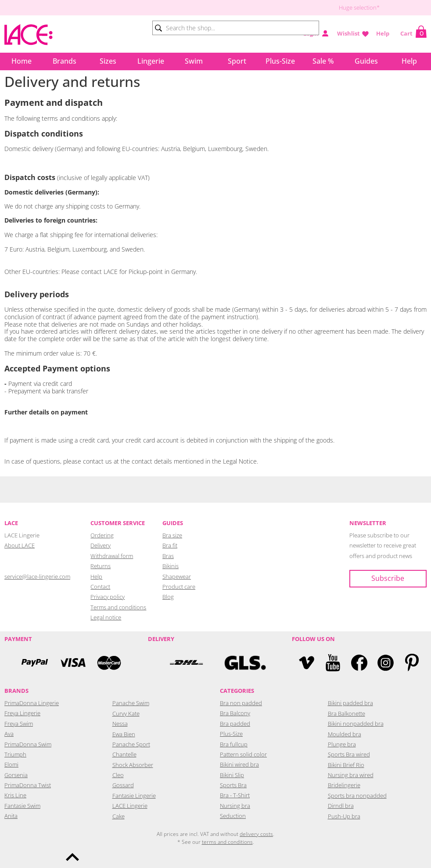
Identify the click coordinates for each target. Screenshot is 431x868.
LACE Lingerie (130, 806)
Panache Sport (131, 744)
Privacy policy (108, 597)
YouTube (333, 663)
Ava (9, 734)
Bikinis (171, 566)
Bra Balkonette (347, 713)
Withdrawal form (112, 556)
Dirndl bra (341, 806)
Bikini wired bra (239, 764)
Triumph (15, 754)
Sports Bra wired (349, 754)
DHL (186, 663)
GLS (245, 663)
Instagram (386, 663)
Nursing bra (235, 806)
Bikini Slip (232, 775)
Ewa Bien (124, 734)
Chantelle (124, 754)
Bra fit (170, 545)
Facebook (359, 663)
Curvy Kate (126, 713)
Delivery (101, 545)
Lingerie (151, 61)
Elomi (11, 764)
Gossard (123, 785)
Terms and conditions (118, 607)
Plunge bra (342, 744)
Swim (194, 61)
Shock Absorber (133, 765)
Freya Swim (19, 724)
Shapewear (177, 576)
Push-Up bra (344, 816)
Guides (366, 61)
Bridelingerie (344, 785)
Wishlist (348, 33)
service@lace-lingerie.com (37, 576)
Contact (100, 587)
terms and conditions (227, 842)
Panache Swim (131, 703)
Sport (237, 61)
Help (383, 33)
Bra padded (235, 724)
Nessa (120, 724)
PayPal (35, 663)
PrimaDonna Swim (28, 744)
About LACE (20, 545)
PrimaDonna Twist (28, 785)
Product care (179, 587)
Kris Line (15, 795)
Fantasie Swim (22, 806)
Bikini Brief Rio (346, 765)
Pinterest (412, 663)
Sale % (323, 61)
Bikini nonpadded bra (356, 724)
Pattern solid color (243, 754)
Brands (65, 61)
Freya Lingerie (22, 713)
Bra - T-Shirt (235, 795)
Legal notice (106, 617)
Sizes (108, 61)
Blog (168, 597)
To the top (72, 857)
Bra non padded (241, 703)
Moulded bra (345, 734)
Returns (101, 566)
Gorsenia (16, 775)
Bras (168, 556)
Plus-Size (280, 61)
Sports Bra (233, 785)
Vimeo (307, 663)
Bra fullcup (234, 744)
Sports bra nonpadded (357, 796)
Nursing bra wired (351, 775)
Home (22, 61)
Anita (11, 816)
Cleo (118, 775)
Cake (119, 816)
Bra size (172, 535)
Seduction (233, 816)
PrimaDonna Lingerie (32, 703)
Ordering (102, 535)
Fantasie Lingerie (134, 796)
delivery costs (256, 834)
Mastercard (109, 663)
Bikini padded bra (350, 703)
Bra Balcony (235, 713)
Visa (72, 663)
